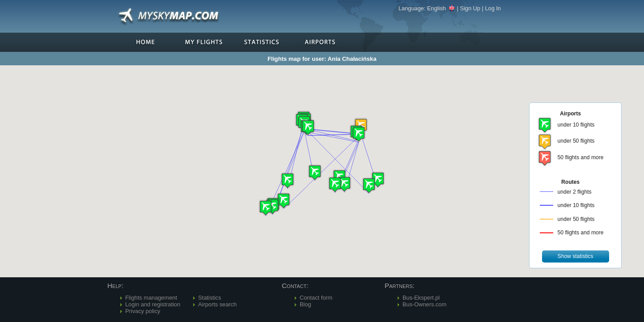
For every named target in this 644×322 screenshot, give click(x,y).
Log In (493, 8)
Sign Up (470, 8)
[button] (359, 134)
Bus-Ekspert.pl (421, 298)
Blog (305, 304)
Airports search (217, 304)
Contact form (316, 298)
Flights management (151, 298)
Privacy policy (143, 311)
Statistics (210, 298)
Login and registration (153, 304)
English (441, 8)
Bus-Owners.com (424, 304)
